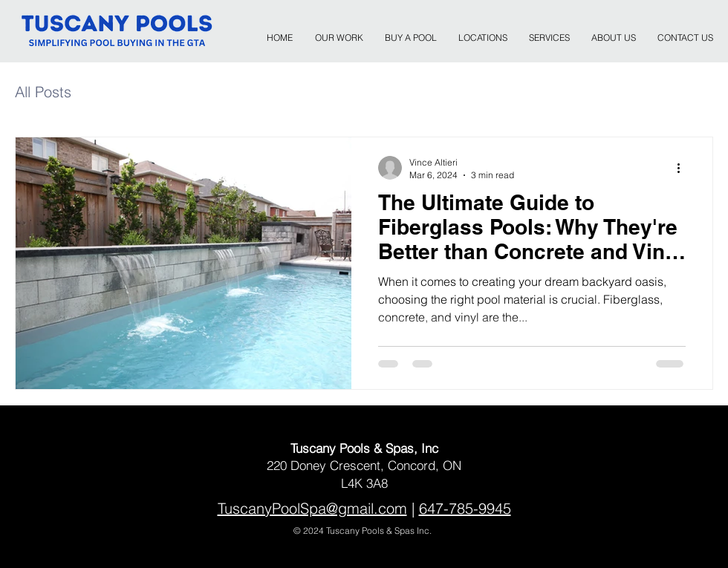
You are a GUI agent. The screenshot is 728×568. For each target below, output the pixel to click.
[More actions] (683, 168)
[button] (482, 31)
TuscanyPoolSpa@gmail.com (312, 508)
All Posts (43, 92)
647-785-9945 (465, 508)
